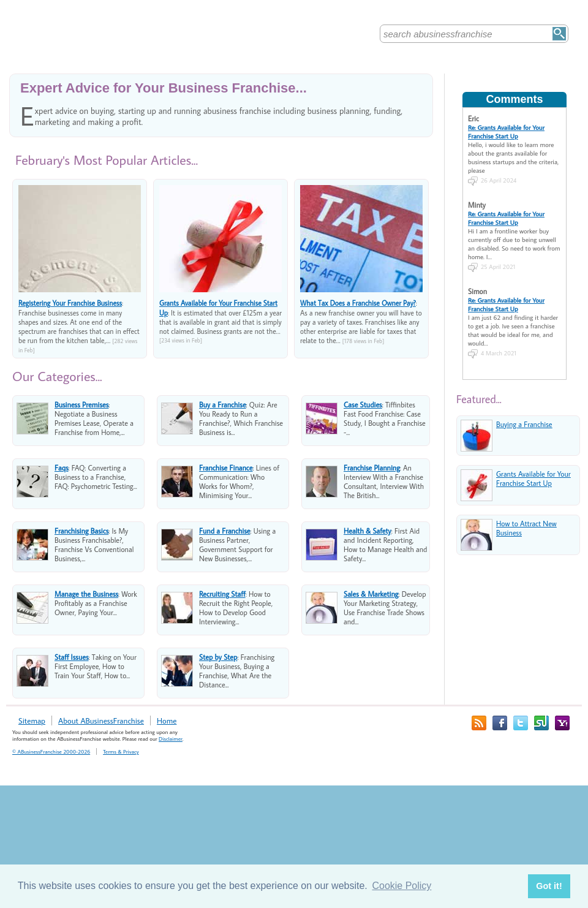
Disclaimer (171, 739)
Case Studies (363, 405)
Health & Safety (367, 531)
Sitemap (32, 721)
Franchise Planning (372, 468)
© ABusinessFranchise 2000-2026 (51, 751)
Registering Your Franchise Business (70, 303)
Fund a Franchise (225, 531)
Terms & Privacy (121, 751)
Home (167, 721)
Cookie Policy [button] (401, 886)
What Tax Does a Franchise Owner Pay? (358, 303)
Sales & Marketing (371, 594)
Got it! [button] (549, 886)
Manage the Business (86, 594)
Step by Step (218, 657)
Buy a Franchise (223, 405)
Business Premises (81, 405)
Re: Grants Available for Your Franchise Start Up (506, 132)
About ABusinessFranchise (101, 721)
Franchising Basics (81, 531)
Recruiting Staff (222, 594)
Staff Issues (72, 657)
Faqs (62, 468)
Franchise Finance (226, 468)
